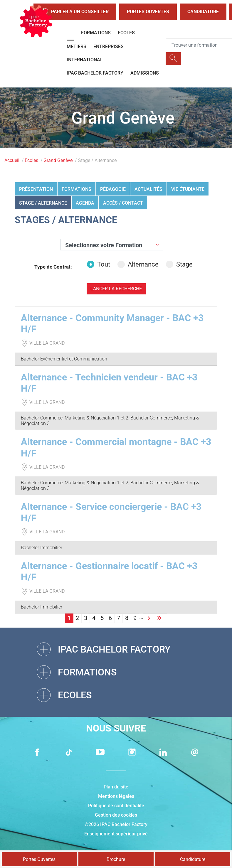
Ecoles (126, 33)
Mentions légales (116, 796)
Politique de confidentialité (116, 806)
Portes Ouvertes (148, 12)
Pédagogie (113, 189)
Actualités (148, 189)
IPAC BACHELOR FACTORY (95, 73)
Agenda (85, 203)
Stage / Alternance (43, 203)
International (85, 60)
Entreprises (109, 47)
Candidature (203, 12)
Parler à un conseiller (75, 12)
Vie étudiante (188, 189)
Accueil (12, 160)
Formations (96, 33)
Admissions (145, 73)
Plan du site (116, 787)
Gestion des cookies (116, 815)
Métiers (77, 47)
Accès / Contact (123, 203)
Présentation (36, 189)
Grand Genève (58, 160)
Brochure (116, 859)
